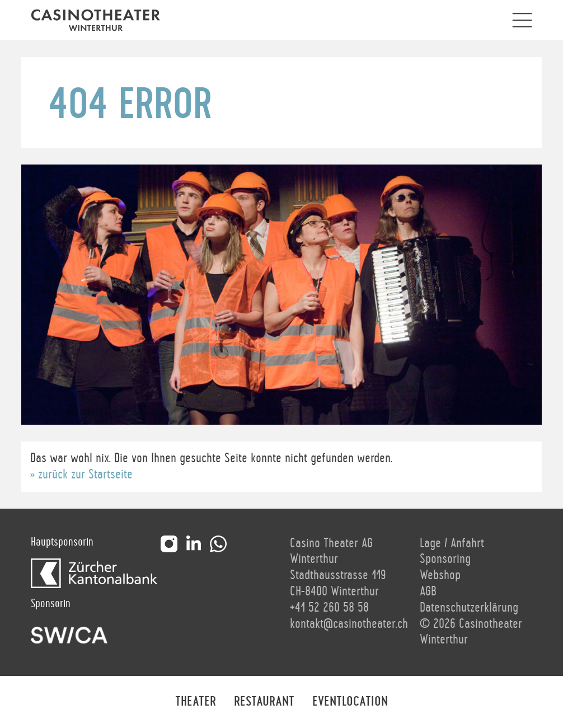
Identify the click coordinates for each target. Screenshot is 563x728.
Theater (196, 702)
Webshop (440, 575)
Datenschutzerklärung (469, 608)
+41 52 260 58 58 (329, 608)
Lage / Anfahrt (452, 543)
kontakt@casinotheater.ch (349, 624)
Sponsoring (445, 559)
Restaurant (264, 702)
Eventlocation (350, 702)
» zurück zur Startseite (81, 475)
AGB (428, 591)
